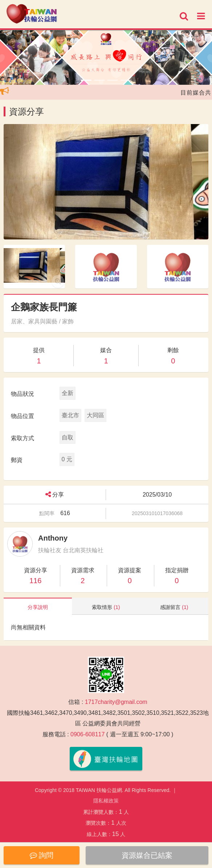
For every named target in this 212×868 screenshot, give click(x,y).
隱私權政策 (106, 801)
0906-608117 (87, 734)
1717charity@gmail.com (116, 702)
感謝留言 (174, 607)
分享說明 (38, 607)
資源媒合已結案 (147, 855)
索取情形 (106, 607)
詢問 (42, 855)
